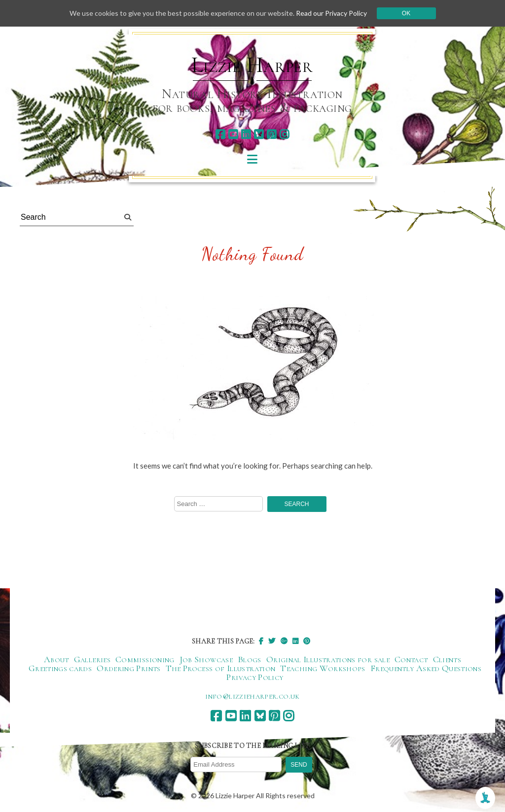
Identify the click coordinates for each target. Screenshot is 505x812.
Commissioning (145, 659)
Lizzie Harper (252, 65)
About (56, 659)
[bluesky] (259, 134)
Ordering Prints (128, 668)
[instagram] (284, 134)
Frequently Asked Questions (426, 668)
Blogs (250, 659)
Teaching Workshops (323, 668)
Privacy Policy (255, 677)
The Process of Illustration (221, 668)
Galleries (92, 659)
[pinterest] (271, 134)
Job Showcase (206, 659)
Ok (406, 13)
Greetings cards (60, 668)
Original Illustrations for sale (328, 659)
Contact (411, 659)
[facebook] (220, 134)
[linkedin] (246, 134)
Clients (447, 659)
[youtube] (233, 134)
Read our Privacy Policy (331, 13)
